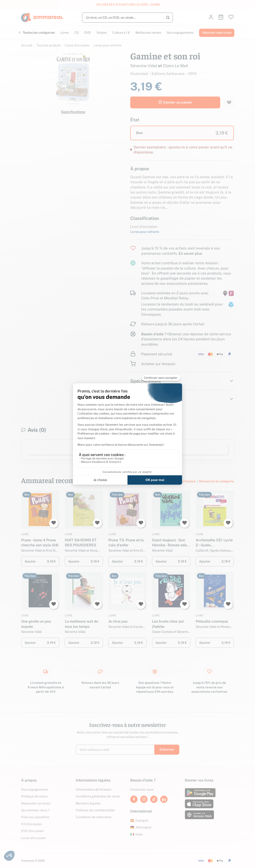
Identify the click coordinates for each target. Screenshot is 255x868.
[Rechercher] (127, 18)
